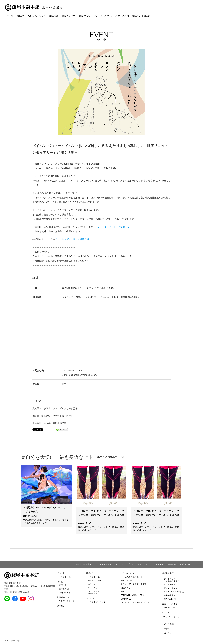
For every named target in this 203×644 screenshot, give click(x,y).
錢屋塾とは (64, 589)
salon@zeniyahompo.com (84, 375)
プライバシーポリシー (138, 564)
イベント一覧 (65, 577)
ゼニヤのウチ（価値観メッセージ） (174, 580)
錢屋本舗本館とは (141, 16)
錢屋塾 (21, 16)
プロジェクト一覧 (67, 601)
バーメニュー (94, 588)
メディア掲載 (122, 16)
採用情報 (172, 564)
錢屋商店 (54, 16)
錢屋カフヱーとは (96, 580)
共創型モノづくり (37, 16)
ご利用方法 (126, 599)
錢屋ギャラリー (128, 588)
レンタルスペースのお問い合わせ (136, 602)
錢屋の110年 (169, 608)
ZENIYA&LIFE (170, 599)
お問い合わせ (186, 564)
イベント (9, 16)
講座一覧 (63, 585)
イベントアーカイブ (97, 602)
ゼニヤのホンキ (171, 588)
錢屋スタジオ (127, 580)
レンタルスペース (103, 16)
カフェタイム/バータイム (94, 592)
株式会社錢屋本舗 (83, 564)
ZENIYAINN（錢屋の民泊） (133, 595)
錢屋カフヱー (69, 16)
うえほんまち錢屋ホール (132, 577)
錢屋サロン (126, 591)
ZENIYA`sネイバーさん (174, 592)
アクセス (120, 564)
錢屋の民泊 (85, 16)
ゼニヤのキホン (171, 584)
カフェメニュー (95, 584)
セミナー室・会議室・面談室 (134, 584)
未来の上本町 (170, 595)
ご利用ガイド (65, 593)
